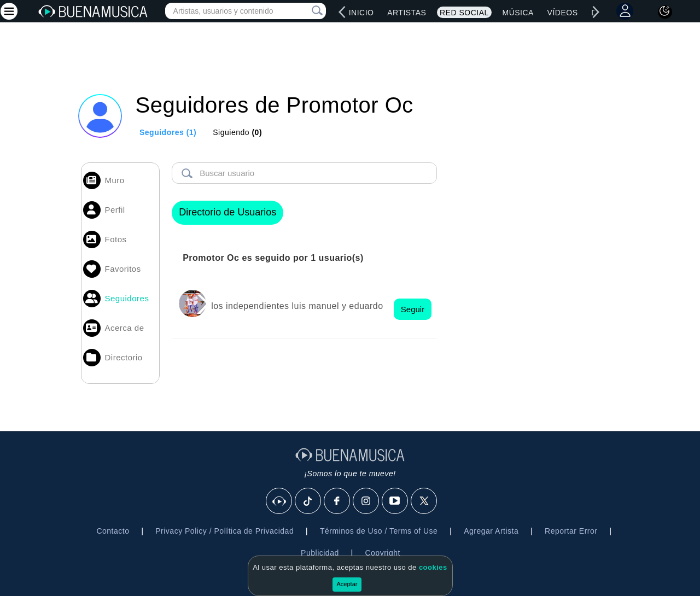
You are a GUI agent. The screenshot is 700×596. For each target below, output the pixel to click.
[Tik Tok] (308, 501)
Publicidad (320, 553)
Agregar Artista (491, 531)
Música (518, 13)
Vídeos (563, 13)
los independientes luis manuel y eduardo (297, 306)
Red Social (464, 13)
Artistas (407, 13)
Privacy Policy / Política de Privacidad (224, 531)
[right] (596, 12)
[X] (424, 501)
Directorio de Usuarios (227, 212)
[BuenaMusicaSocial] (279, 501)
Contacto (113, 531)
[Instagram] (366, 501)
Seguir (413, 309)
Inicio (361, 13)
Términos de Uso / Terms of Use (379, 531)
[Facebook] (337, 501)
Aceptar (347, 584)
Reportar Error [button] (571, 531)
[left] (342, 12)
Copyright (382, 553)
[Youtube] (395, 501)
